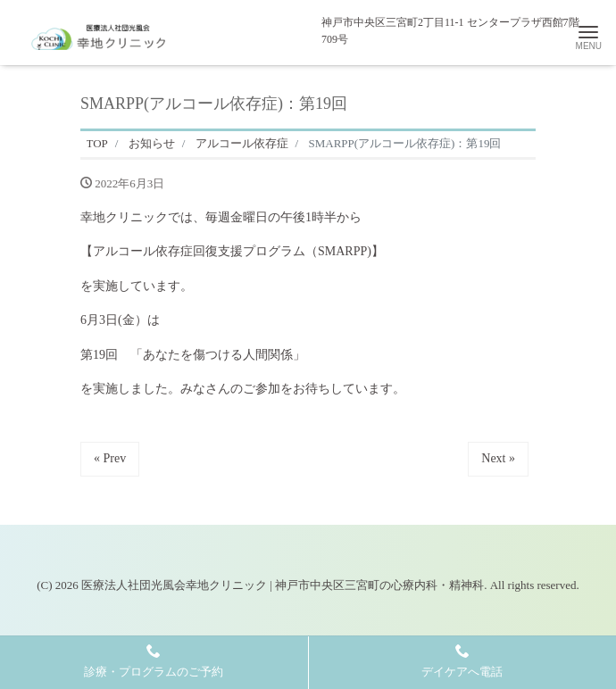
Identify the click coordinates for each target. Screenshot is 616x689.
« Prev (110, 458)
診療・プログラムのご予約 (154, 661)
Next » (498, 458)
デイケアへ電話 (462, 661)
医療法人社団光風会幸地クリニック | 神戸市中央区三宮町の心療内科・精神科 (283, 585)
